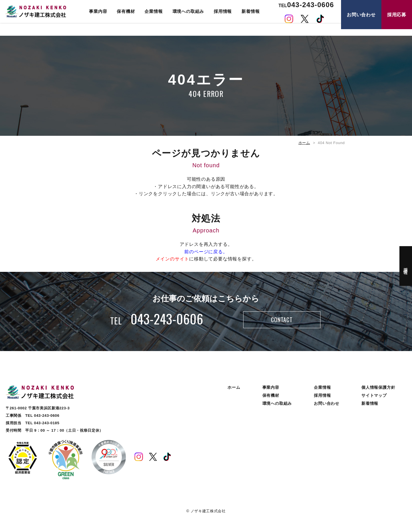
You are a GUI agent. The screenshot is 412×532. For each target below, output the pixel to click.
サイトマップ (374, 399)
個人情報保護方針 (378, 391)
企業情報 (151, 18)
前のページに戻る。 (206, 252)
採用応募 (397, 21)
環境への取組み (186, 18)
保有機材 (124, 18)
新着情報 (248, 18)
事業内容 (96, 18)
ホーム (304, 143)
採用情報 (220, 18)
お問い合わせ (361, 21)
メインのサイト (173, 259)
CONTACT (282, 322)
